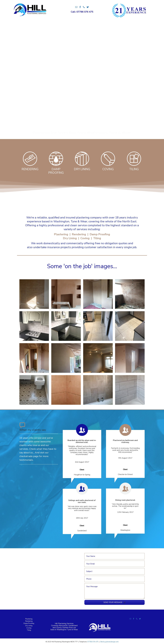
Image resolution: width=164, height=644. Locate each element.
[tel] (114, 579)
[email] (114, 564)
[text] (114, 556)
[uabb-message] (114, 591)
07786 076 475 (93, 642)
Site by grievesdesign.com (109, 642)
